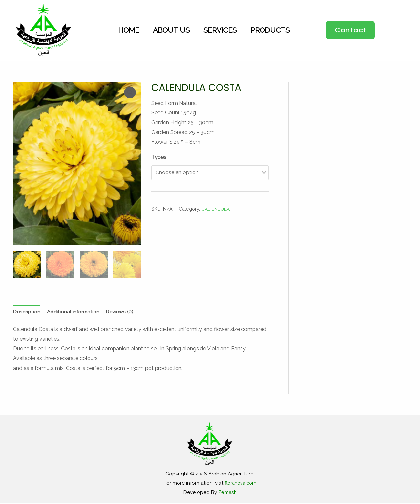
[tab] (27, 312)
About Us (171, 30)
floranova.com (241, 484)
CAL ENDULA (216, 209)
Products (270, 30)
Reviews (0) (122, 312)
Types (159, 157)
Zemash (227, 493)
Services (220, 30)
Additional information (74, 312)
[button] (350, 30)
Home (129, 30)
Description (27, 312)
